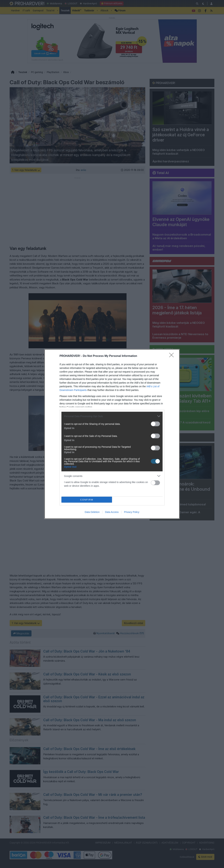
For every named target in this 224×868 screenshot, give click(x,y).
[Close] (173, 356)
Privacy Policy (132, 512)
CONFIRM (87, 500)
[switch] (155, 424)
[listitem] (112, 416)
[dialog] (112, 434)
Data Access (112, 512)
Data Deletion (92, 512)
